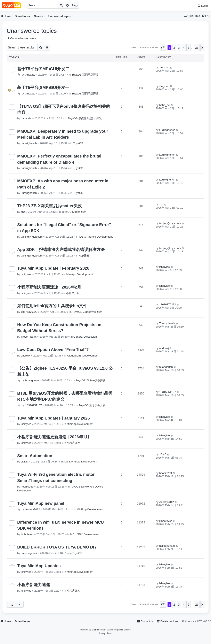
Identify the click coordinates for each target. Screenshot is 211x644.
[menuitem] (203, 6)
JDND (25, 462)
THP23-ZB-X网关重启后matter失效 (50, 206)
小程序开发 (73, 293)
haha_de (26, 118)
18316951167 (34, 405)
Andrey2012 (33, 509)
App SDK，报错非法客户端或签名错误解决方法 (61, 250)
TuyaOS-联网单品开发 (85, 75)
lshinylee (26, 274)
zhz (23, 212)
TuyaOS (78, 143)
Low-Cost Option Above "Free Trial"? (53, 350)
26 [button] (197, 48)
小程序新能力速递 (34, 585)
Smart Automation (35, 456)
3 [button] (179, 48)
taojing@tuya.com (32, 237)
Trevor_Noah (29, 337)
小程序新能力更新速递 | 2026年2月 (49, 287)
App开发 (84, 256)
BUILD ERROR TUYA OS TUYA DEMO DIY (57, 547)
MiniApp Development (79, 274)
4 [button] (184, 48)
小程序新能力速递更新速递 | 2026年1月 (53, 437)
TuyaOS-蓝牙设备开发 (92, 405)
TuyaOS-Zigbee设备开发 (87, 312)
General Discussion (85, 337)
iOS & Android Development (96, 237)
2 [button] (174, 48)
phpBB (95, 630)
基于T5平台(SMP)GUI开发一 (43, 87)
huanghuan (32, 380)
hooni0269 (27, 487)
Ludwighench (29, 143)
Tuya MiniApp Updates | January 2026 (54, 418)
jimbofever (27, 534)
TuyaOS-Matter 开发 (74, 212)
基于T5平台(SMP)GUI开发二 (43, 69)
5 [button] (188, 48)
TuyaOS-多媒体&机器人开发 (85, 118)
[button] (163, 48)
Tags (75, 5)
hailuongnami (29, 553)
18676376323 (29, 312)
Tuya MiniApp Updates (39, 566)
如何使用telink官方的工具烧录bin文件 (52, 306)
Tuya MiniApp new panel (41, 503)
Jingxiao (30, 75)
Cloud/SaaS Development (83, 356)
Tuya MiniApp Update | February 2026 (53, 268)
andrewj (26, 356)
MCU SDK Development (85, 534)
